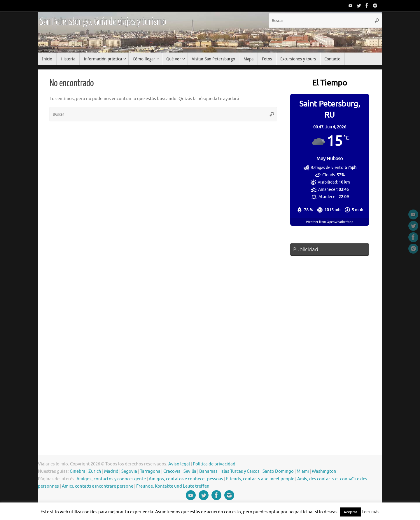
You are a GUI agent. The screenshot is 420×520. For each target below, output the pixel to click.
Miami (303, 471)
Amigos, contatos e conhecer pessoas (186, 479)
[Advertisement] (330, 347)
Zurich (95, 471)
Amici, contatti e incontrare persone (98, 486)
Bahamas (208, 471)
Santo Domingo (278, 471)
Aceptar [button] (350, 512)
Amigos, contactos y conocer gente (111, 479)
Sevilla (190, 471)
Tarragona (150, 471)
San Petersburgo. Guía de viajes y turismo (103, 22)
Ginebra (78, 471)
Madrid (111, 471)
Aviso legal (179, 464)
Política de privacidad (214, 464)
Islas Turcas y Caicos (240, 471)
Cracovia (172, 471)
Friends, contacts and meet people (260, 479)
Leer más (371, 512)
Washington (324, 471)
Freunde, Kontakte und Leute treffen (173, 486)
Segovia (129, 471)
